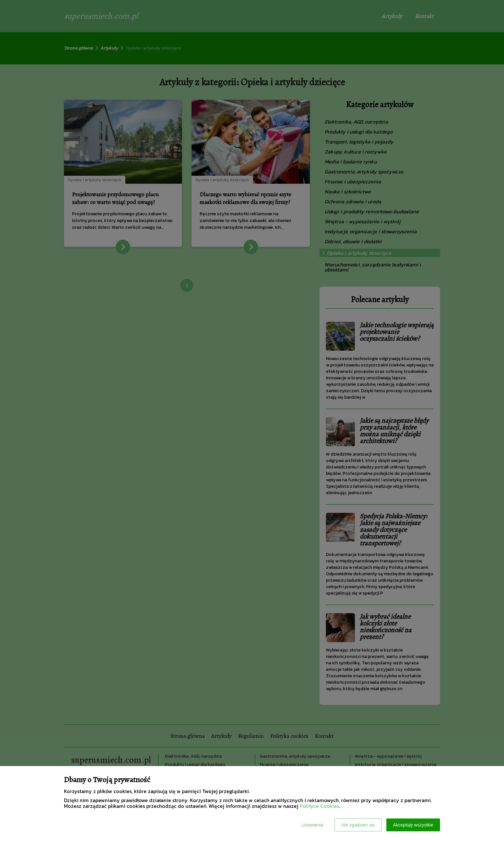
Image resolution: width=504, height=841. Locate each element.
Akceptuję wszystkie (413, 825)
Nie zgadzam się (358, 825)
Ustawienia (312, 825)
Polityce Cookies (319, 806)
